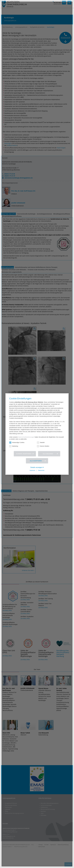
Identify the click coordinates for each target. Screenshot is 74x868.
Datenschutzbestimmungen (26, 437)
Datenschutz (41, 470)
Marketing (14, 446)
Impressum (32, 470)
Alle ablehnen (48, 454)
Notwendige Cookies (17, 442)
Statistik (41, 442)
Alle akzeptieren (36, 461)
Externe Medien (43, 446)
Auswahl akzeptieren (24, 454)
